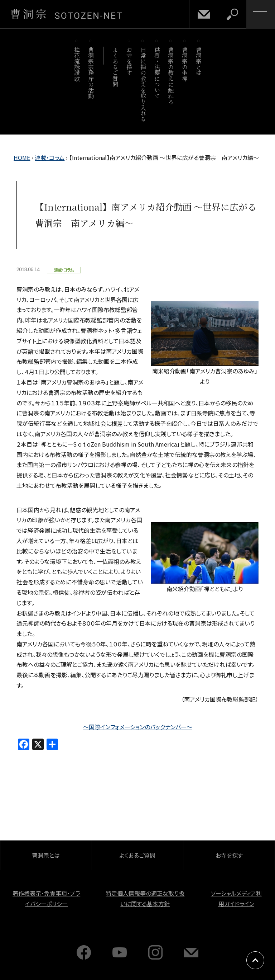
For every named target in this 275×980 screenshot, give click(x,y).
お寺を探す (129, 61)
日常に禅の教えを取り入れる (143, 84)
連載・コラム (50, 157)
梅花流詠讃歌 (77, 64)
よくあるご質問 (115, 67)
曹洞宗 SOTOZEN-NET (66, 14)
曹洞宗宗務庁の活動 (91, 73)
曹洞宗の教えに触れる (171, 76)
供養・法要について (157, 73)
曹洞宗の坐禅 (185, 64)
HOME (22, 157)
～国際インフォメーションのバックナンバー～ (138, 727)
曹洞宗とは (199, 61)
